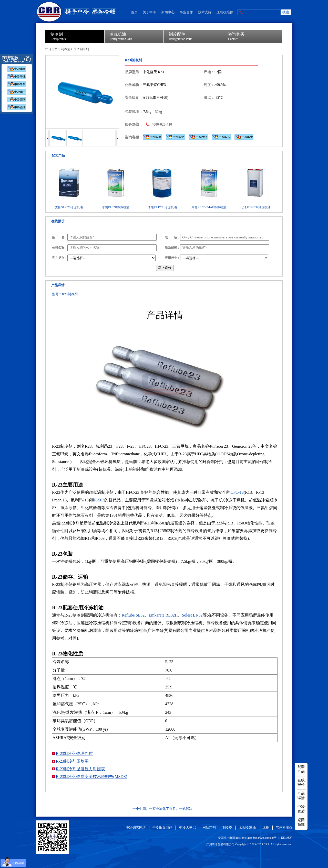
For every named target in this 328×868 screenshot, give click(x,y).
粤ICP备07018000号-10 (266, 838)
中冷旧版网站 (162, 827)
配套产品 (301, 769)
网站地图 (287, 838)
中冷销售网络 (136, 827)
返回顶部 (301, 822)
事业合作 (186, 12)
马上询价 (165, 268)
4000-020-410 (162, 124)
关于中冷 (149, 12)
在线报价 (301, 782)
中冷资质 (301, 809)
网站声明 (209, 827)
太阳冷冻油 (247, 827)
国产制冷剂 (81, 49)
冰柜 (266, 827)
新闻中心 (168, 12)
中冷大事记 (187, 827)
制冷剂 (66, 49)
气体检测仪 (284, 827)
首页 (134, 12)
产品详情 (301, 796)
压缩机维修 (225, 12)
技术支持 (205, 12)
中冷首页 (52, 49)
